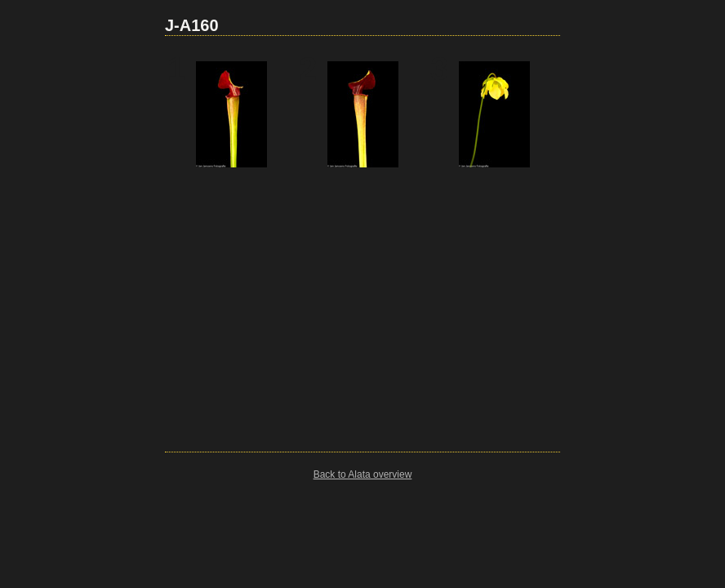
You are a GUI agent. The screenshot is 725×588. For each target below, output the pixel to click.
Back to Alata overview (363, 474)
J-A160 (192, 25)
